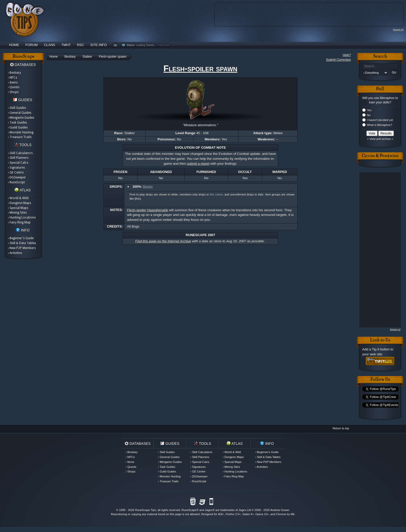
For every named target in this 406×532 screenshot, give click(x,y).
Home (14, 45)
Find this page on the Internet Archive (163, 241)
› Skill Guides (17, 108)
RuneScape (189, 510)
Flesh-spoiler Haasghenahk (147, 210)
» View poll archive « (380, 139)
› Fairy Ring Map (19, 222)
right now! (164, 45)
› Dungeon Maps (20, 203)
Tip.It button (381, 349)
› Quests (14, 87)
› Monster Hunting (21, 132)
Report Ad (398, 30)
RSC (80, 45)
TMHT (66, 45)
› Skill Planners (18, 158)
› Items (13, 83)
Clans (50, 45)
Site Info (99, 45)
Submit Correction (338, 60)
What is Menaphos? (379, 125)
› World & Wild (18, 198)
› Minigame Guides (21, 118)
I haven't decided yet (380, 120)
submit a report (198, 164)
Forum (32, 45)
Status (131, 45)
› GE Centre (16, 173)
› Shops (13, 92)
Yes (369, 110)
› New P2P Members (22, 248)
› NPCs (13, 78)
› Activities (15, 253)
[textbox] (380, 66)
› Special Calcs (18, 163)
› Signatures (16, 168)
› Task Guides (17, 123)
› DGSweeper (17, 177)
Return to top (341, 428)
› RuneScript (16, 182)
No (369, 115)
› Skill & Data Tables (22, 243)
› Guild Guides (18, 128)
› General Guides (20, 113)
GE (115, 45)
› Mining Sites (17, 213)
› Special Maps (18, 208)
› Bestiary (15, 73)
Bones (148, 187)
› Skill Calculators (20, 153)
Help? (347, 55)
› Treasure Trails (20, 137)
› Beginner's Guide (21, 238)
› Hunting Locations (22, 218)
